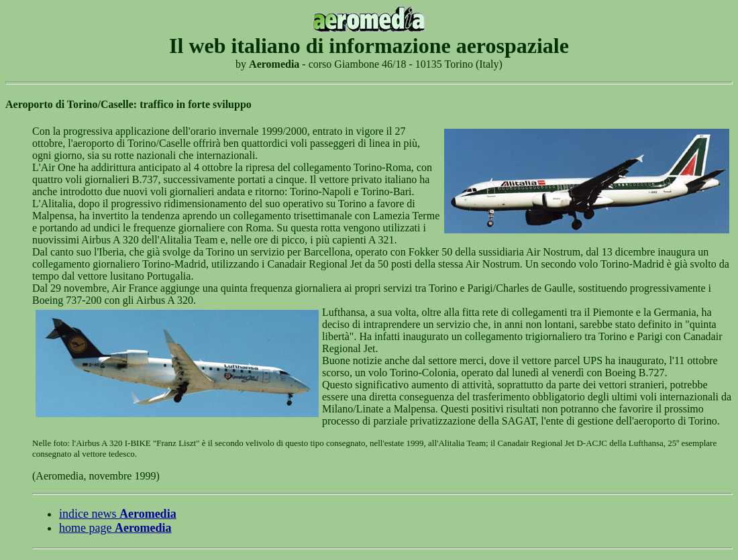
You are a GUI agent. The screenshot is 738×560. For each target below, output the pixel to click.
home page (115, 528)
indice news (118, 514)
